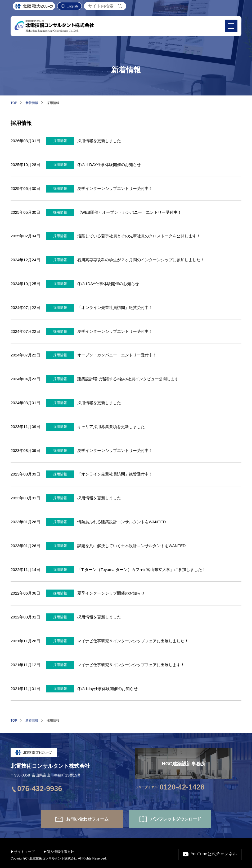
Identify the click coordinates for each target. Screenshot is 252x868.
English (72, 8)
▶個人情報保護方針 (59, 852)
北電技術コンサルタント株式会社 (50, 766)
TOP (14, 103)
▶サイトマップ (23, 852)
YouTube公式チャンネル (214, 854)
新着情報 (32, 103)
